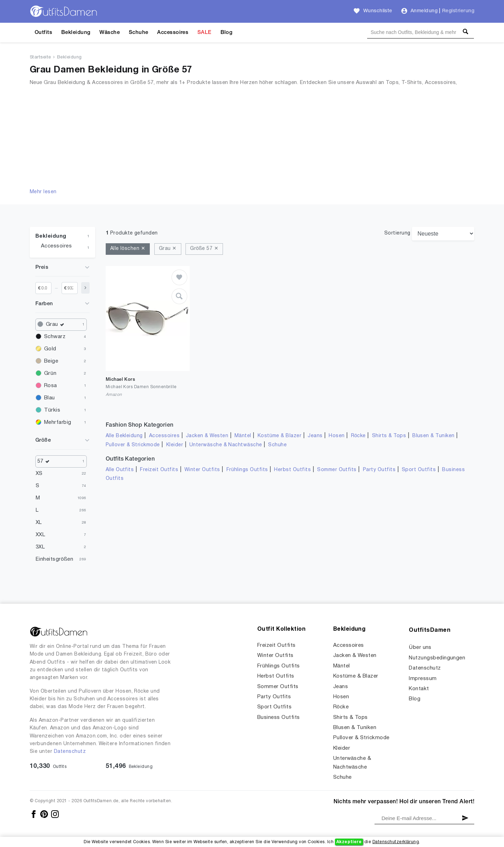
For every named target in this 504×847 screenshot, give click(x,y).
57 (45, 461)
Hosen (337, 436)
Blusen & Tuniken (433, 436)
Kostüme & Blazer (279, 436)
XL (39, 523)
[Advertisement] (252, 136)
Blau (50, 398)
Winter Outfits (202, 470)
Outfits (43, 33)
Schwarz (55, 337)
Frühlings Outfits (247, 470)
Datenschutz (70, 752)
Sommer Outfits (337, 470)
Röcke (358, 436)
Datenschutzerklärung (396, 842)
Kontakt (419, 689)
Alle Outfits (120, 470)
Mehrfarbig (58, 422)
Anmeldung (424, 11)
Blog (227, 33)
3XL (40, 547)
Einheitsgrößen (54, 559)
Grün (50, 373)
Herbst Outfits (292, 470)
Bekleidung (76, 33)
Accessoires (173, 33)
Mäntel (243, 436)
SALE (204, 33)
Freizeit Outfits (159, 470)
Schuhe (139, 33)
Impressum (423, 679)
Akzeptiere (349, 842)
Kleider (175, 445)
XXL (40, 535)
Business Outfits (279, 717)
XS (39, 474)
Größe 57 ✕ (204, 249)
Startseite (40, 57)
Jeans (315, 436)
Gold (50, 349)
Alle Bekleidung (124, 436)
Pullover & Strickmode (133, 445)
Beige (51, 361)
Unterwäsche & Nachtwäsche (226, 445)
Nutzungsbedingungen (437, 658)
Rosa (51, 386)
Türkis (52, 410)
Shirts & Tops (389, 436)
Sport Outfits (419, 470)
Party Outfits (379, 470)
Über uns (420, 647)
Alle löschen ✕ (128, 249)
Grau (57, 325)
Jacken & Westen (207, 436)
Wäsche (110, 33)
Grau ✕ (168, 249)
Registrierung (458, 11)
